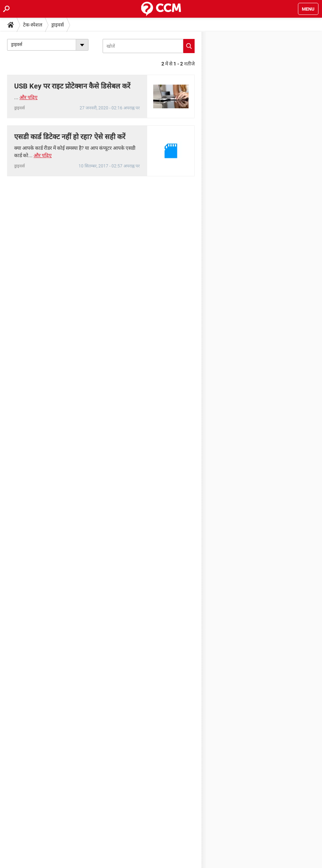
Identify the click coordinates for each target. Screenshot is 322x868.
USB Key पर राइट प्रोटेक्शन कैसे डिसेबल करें (72, 86)
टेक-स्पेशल (33, 25)
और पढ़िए (28, 97)
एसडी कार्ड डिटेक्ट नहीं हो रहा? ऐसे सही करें (70, 137)
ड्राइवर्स (57, 25)
